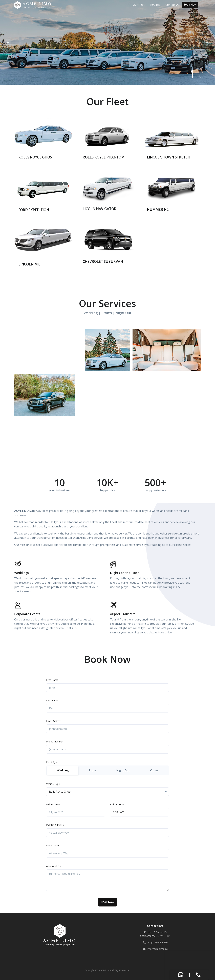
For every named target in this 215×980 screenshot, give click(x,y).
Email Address (54, 721)
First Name (52, 680)
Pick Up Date (53, 804)
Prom (92, 770)
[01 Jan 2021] (76, 812)
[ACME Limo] (33, 5)
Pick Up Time (117, 804)
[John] (107, 688)
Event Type (52, 762)
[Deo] (107, 708)
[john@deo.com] (107, 729)
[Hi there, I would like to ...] (107, 880)
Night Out (123, 770)
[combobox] (107, 792)
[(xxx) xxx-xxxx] (107, 749)
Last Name (52, 700)
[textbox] (60, 792)
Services (155, 5)
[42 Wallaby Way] (107, 833)
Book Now (190, 5)
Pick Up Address (55, 825)
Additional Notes (55, 866)
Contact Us (172, 5)
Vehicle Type (53, 784)
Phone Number (55, 742)
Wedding (63, 770)
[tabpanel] (107, 42)
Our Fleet (139, 5)
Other (154, 770)
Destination (52, 845)
